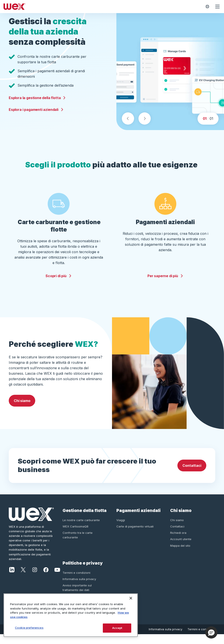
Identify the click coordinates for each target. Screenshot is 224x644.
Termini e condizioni (76, 582)
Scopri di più (59, 286)
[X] (23, 579)
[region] (71, 615)
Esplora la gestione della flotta (37, 103)
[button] (211, 632)
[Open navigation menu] (217, 7)
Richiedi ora (178, 543)
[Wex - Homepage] (102, 7)
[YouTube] (57, 579)
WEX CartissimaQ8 (75, 536)
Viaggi (121, 530)
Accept (117, 628)
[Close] (131, 598)
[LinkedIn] (12, 579)
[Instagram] (35, 579)
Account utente (181, 549)
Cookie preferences (29, 628)
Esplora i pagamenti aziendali (36, 114)
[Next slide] (145, 128)
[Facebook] (46, 579)
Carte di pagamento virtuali (135, 536)
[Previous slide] (128, 128)
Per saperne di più (165, 286)
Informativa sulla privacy (79, 589)
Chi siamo (22, 410)
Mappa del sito (180, 555)
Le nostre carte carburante (81, 530)
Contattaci (192, 475)
